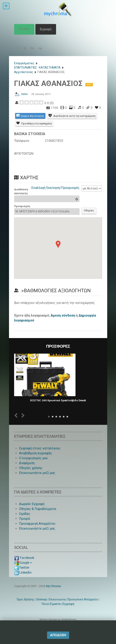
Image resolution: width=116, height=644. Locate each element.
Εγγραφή (46, 29)
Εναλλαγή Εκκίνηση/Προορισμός (55, 196)
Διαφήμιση (27, 472)
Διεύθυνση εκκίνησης (21, 200)
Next (22, 425)
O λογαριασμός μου (33, 467)
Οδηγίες (90, 219)
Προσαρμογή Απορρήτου (37, 533)
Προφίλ (25, 528)
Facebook (24, 567)
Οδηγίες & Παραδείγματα (38, 518)
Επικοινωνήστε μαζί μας (37, 482)
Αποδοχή (58, 635)
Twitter (22, 577)
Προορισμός (22, 215)
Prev (17, 425)
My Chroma (53, 595)
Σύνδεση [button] (24, 29)
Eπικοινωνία (57, 609)
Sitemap (41, 609)
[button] (58, 253)
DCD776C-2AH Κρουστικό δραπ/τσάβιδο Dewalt (58, 410)
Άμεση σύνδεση (63, 325)
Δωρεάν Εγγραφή (32, 513)
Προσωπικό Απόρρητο (83, 609)
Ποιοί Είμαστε (51, 613)
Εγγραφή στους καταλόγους (40, 457)
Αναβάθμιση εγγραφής (35, 462)
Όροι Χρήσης (25, 609)
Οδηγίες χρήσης (31, 477)
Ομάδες (25, 523)
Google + (23, 572)
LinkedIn (23, 582)
